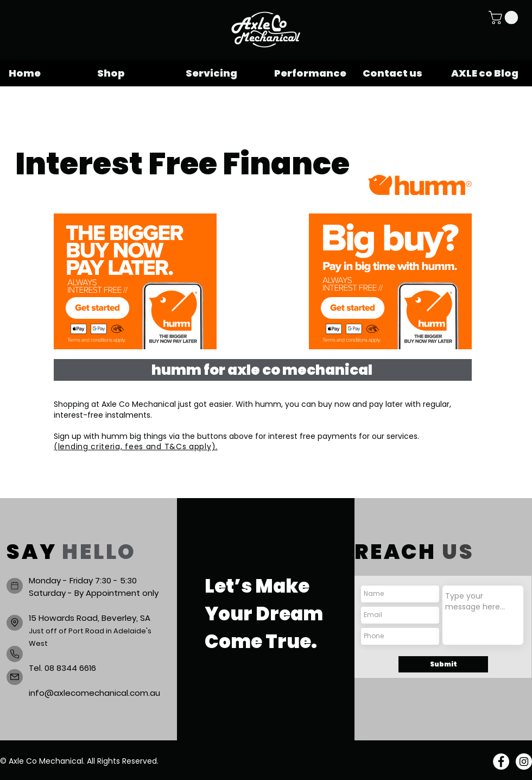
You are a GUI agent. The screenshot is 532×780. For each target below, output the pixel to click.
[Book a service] (15, 586)
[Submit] (443, 664)
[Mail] (15, 677)
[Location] (15, 623)
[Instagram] (524, 762)
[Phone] (15, 654)
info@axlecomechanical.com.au (94, 693)
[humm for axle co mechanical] (263, 370)
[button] (505, 17)
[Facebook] (501, 762)
